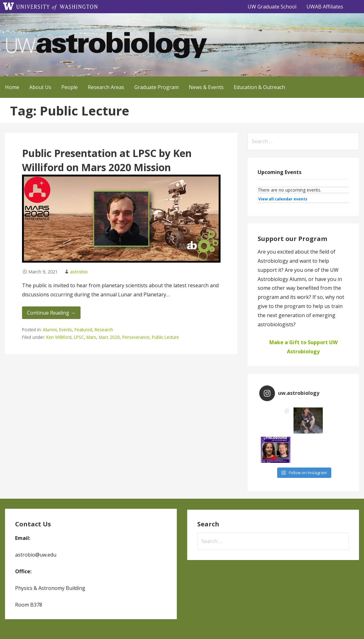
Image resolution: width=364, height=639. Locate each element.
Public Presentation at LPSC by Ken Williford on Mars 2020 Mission (107, 160)
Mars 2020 (109, 337)
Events (66, 330)
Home (12, 87)
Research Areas (106, 87)
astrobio (79, 272)
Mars (91, 337)
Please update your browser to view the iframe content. (303, 195)
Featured (83, 330)
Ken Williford (59, 337)
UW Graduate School (272, 7)
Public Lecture (165, 337)
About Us (40, 87)
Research (104, 330)
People (70, 87)
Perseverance (136, 337)
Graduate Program (157, 87)
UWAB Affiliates (325, 7)
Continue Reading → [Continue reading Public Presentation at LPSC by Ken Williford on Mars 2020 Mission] (51, 313)
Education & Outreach (259, 87)
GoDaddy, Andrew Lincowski (35, 625)
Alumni (50, 330)
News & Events (206, 87)
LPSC (79, 337)
